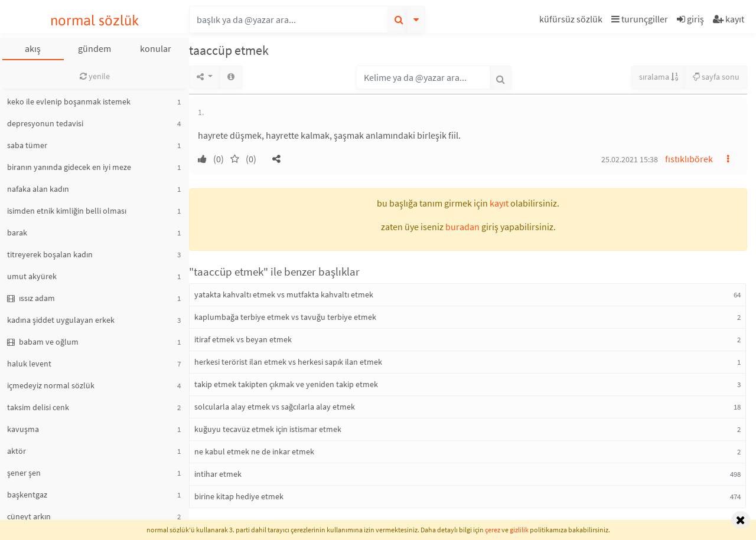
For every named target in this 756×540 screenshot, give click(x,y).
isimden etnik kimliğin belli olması (67, 211)
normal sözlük (95, 20)
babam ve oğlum (43, 342)
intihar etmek (218, 474)
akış (33, 48)
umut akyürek (32, 276)
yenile (95, 76)
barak (17, 233)
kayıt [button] (499, 203)
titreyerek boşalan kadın (50, 254)
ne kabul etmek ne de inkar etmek (254, 451)
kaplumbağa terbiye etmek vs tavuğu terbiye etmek (285, 317)
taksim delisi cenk (38, 407)
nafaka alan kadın (38, 189)
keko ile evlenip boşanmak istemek (69, 102)
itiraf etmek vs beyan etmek (243, 339)
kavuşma (23, 429)
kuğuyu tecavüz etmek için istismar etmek (268, 429)
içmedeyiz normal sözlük (51, 385)
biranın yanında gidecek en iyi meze (69, 167)
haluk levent (29, 364)
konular (156, 48)
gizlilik (519, 530)
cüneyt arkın (29, 516)
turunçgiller (640, 19)
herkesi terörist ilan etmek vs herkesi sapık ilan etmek (288, 362)
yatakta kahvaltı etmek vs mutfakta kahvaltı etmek (284, 294)
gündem (94, 48)
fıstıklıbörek (689, 159)
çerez (493, 530)
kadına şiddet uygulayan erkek (61, 320)
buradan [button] (462, 227)
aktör (17, 451)
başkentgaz (27, 495)
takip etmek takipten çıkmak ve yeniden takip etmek (286, 384)
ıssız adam (31, 298)
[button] (572, 21)
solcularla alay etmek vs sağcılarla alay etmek (275, 407)
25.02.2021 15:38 (630, 159)
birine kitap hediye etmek (239, 496)
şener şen (24, 473)
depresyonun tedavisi (45, 123)
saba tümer (27, 145)
